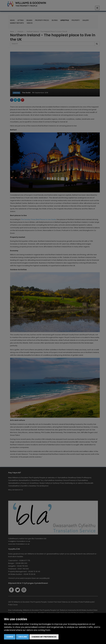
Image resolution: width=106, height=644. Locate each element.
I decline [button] (23, 637)
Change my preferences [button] (44, 637)
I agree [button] (10, 637)
